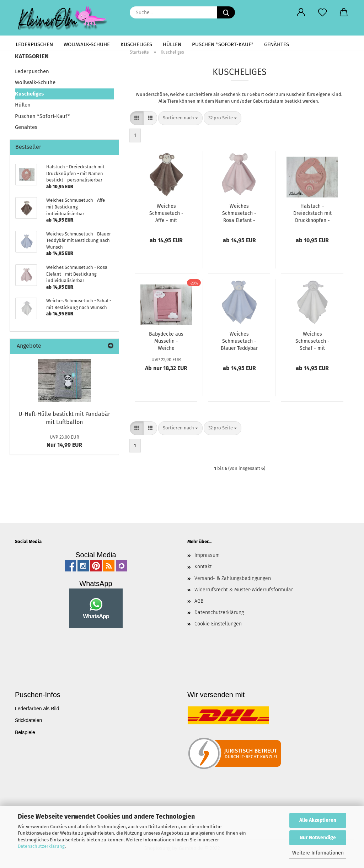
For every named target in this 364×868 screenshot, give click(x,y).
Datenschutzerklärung (41, 846)
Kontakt (203, 567)
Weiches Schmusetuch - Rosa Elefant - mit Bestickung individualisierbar (239, 214)
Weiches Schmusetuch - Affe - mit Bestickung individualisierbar (166, 214)
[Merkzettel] (322, 12)
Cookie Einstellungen (218, 624)
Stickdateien (28, 720)
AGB (199, 601)
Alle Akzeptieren (318, 820)
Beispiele (25, 732)
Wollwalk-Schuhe (87, 44)
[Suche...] (226, 12)
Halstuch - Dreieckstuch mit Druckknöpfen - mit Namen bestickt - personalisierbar (312, 214)
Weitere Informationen (318, 853)
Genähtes (277, 44)
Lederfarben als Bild (37, 709)
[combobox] (180, 118)
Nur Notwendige (318, 838)
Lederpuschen (34, 44)
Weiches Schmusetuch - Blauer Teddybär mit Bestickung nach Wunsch (239, 341)
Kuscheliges (136, 44)
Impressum (207, 555)
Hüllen (172, 44)
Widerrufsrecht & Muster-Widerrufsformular (244, 590)
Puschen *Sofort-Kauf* (223, 44)
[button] (301, 12)
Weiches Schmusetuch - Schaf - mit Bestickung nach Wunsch (312, 341)
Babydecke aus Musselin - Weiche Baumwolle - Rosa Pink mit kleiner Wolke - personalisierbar (166, 341)
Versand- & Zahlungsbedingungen (233, 578)
